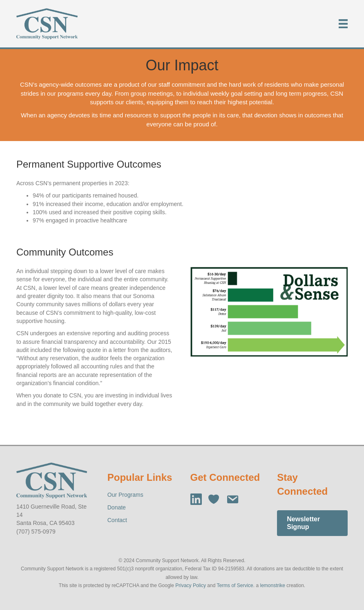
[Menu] (343, 24)
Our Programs (125, 495)
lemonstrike (272, 585)
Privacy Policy (191, 585)
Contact (117, 520)
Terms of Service (235, 585)
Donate (117, 507)
